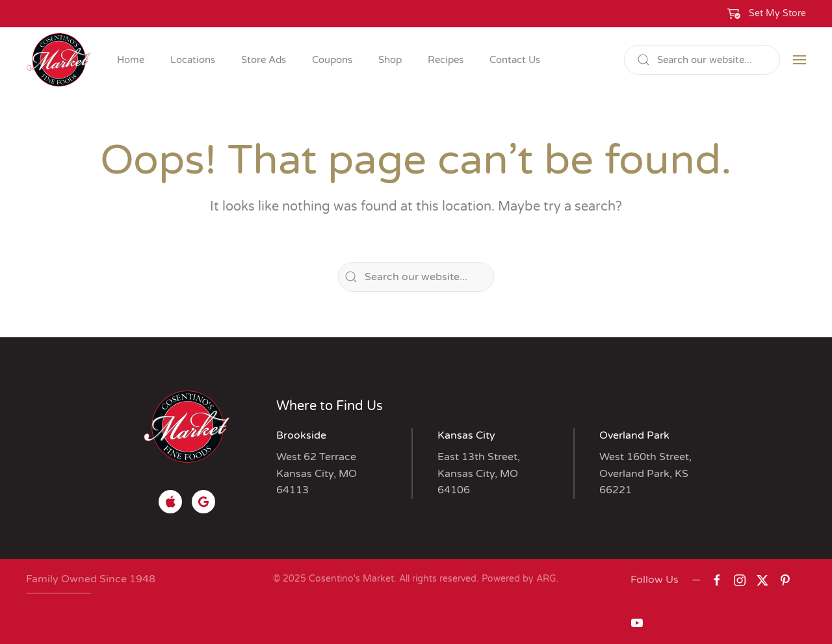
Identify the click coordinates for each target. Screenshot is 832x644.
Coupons (332, 60)
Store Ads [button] (264, 60)
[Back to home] (58, 60)
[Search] (702, 60)
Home (131, 60)
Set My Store (777, 13)
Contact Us (515, 60)
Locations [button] (193, 60)
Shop (390, 60)
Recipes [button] (446, 60)
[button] (767, 14)
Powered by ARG (518, 579)
